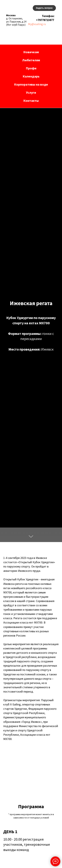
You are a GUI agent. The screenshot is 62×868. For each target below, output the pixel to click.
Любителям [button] (31, 60)
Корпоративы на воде (31, 84)
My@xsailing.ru (37, 24)
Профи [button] (31, 68)
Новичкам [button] (31, 52)
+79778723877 (45, 20)
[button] (44, 8)
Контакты (31, 101)
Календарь (31, 76)
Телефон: (48, 16)
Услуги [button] (31, 92)
